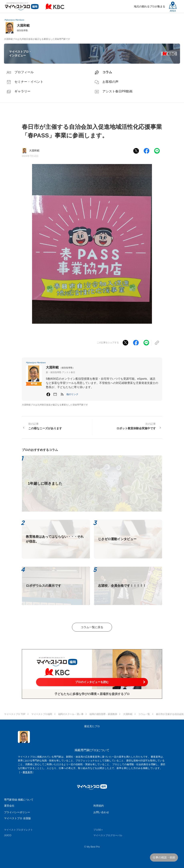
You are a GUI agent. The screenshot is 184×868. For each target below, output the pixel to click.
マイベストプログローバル (108, 835)
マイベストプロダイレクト (18, 830)
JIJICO (8, 835)
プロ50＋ (98, 830)
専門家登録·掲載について (19, 800)
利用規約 (99, 806)
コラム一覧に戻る (92, 627)
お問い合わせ (101, 812)
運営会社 (9, 806)
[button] (72, 394)
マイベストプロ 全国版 (17, 818)
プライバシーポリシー (17, 812)
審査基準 (27, 772)
